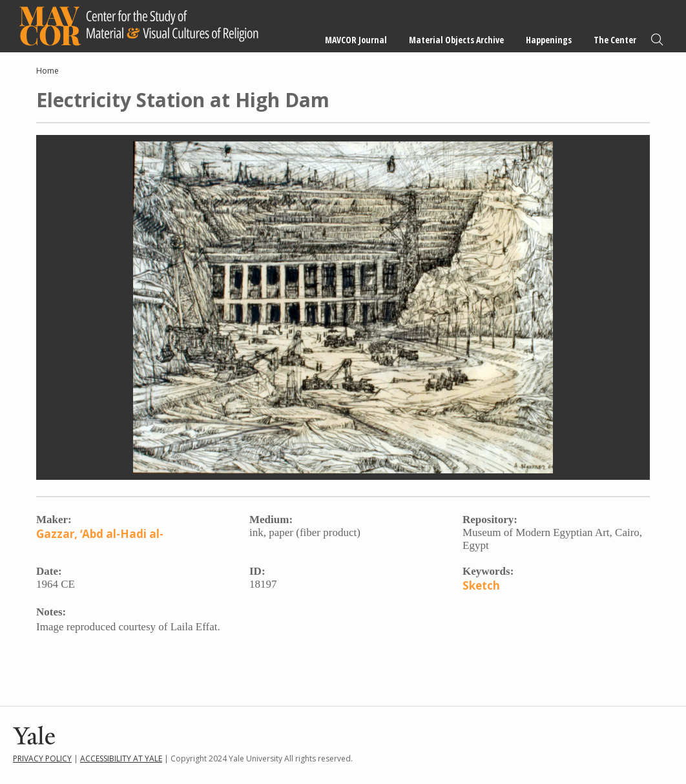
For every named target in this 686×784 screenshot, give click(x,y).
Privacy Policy (42, 758)
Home (47, 71)
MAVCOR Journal (356, 40)
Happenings (549, 40)
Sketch (481, 585)
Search (657, 40)
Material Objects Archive (456, 40)
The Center (615, 40)
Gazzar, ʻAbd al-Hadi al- (100, 534)
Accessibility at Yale (121, 758)
